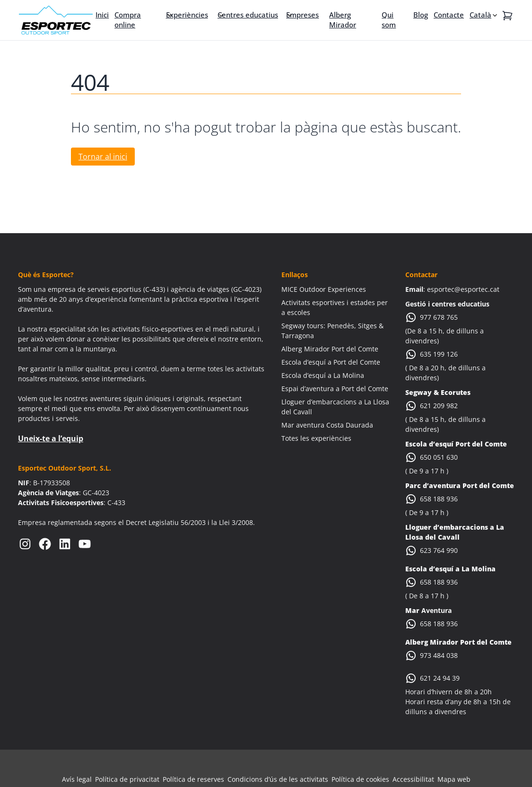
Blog (421, 15)
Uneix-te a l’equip (51, 438)
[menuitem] (484, 15)
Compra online (128, 20)
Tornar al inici (103, 157)
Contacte (449, 15)
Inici (102, 15)
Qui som (389, 20)
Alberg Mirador (343, 20)
